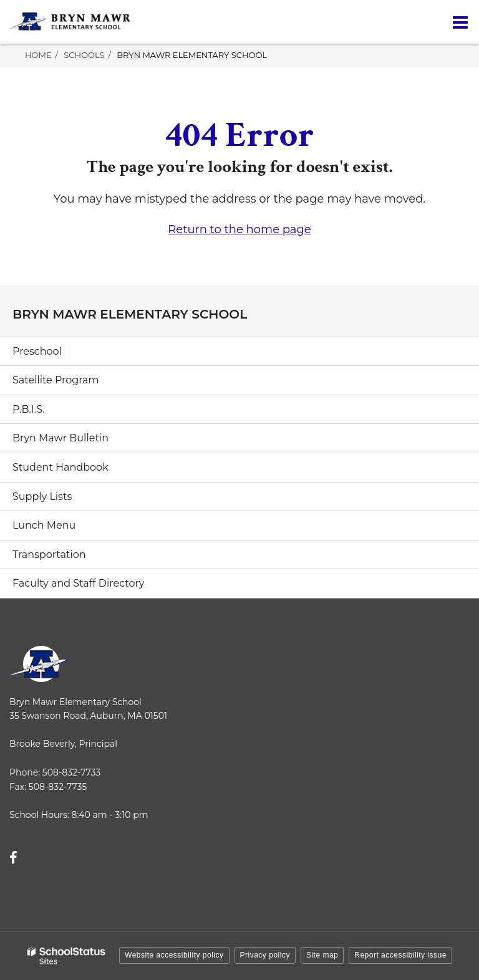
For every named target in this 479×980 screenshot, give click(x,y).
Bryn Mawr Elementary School (192, 55)
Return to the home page (239, 229)
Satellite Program (56, 380)
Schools (84, 55)
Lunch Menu (44, 525)
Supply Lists (42, 497)
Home (38, 55)
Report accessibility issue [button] (400, 955)
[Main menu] (460, 22)
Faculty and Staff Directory (79, 583)
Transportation (49, 555)
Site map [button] (322, 955)
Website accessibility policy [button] (174, 955)
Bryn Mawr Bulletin (60, 438)
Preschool (37, 351)
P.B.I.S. (29, 409)
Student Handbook (60, 467)
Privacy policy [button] (265, 955)
